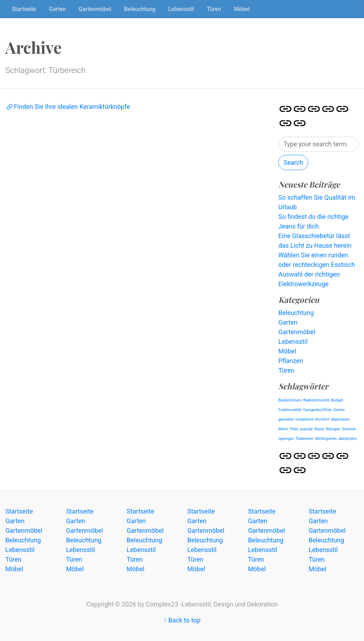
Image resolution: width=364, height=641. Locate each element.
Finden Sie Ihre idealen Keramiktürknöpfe (68, 107)
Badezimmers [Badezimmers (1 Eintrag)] (290, 400)
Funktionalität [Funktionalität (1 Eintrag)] (290, 410)
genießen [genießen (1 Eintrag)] (286, 419)
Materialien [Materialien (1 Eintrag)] (340, 419)
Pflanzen (291, 361)
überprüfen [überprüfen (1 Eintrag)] (348, 439)
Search (293, 162)
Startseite (24, 9)
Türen (214, 9)
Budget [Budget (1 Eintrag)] (337, 400)
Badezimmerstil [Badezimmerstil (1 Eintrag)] (316, 400)
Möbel (242, 9)
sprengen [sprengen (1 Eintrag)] (286, 439)
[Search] (318, 144)
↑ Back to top (182, 620)
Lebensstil (181, 9)
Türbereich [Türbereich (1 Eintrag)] (305, 439)
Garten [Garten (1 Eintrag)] (339, 410)
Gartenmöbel (95, 9)
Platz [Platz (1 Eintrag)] (294, 429)
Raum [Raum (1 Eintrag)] (320, 429)
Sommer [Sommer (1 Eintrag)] (349, 429)
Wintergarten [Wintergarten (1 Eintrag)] (326, 439)
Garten (58, 9)
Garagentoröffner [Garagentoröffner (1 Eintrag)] (317, 410)
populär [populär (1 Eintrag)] (306, 429)
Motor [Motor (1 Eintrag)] (283, 429)
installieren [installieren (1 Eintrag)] (305, 419)
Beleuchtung (140, 9)
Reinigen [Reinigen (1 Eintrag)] (333, 429)
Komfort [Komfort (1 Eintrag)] (322, 419)
